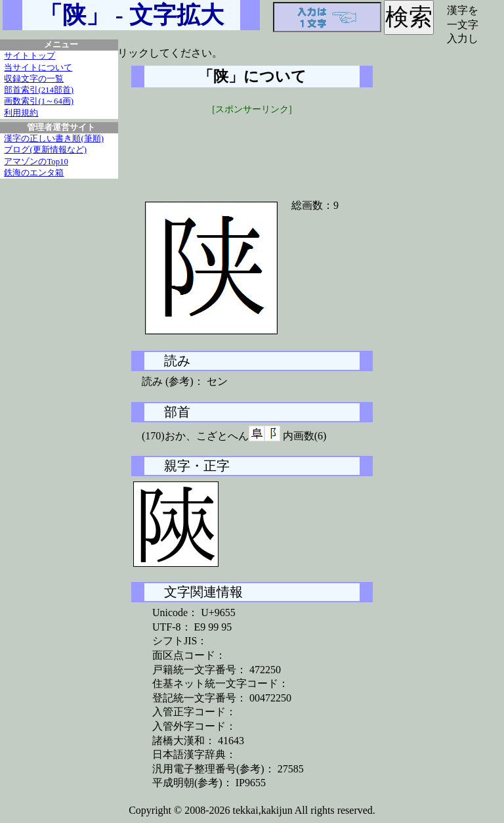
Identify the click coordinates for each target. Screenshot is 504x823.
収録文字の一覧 (34, 79)
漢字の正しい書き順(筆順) (54, 139)
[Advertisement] (252, 149)
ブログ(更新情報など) (45, 150)
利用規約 (21, 113)
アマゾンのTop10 (36, 162)
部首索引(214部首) (39, 90)
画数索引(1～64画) (39, 101)
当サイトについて (38, 68)
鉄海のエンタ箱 (34, 173)
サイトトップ (30, 56)
